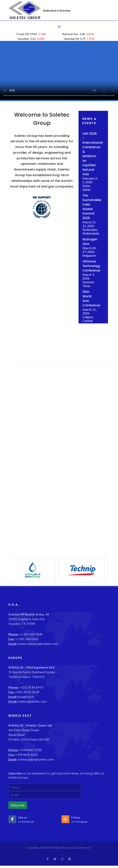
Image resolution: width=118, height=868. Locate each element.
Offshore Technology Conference (91, 266)
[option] (35, 570)
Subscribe (18, 805)
